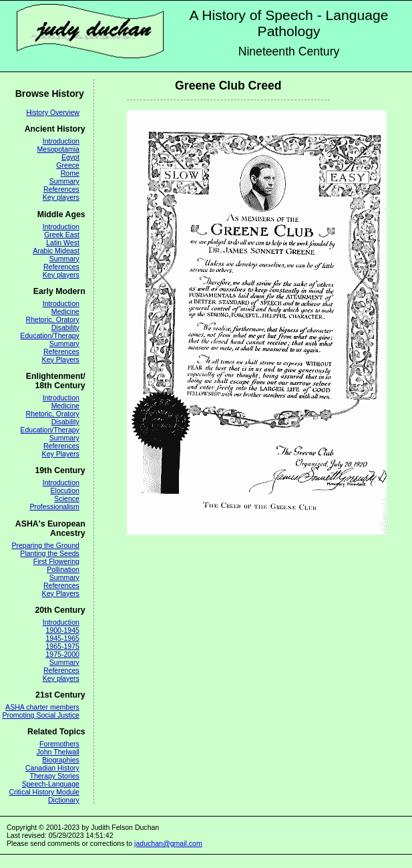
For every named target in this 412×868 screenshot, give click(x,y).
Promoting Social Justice (40, 715)
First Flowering (56, 561)
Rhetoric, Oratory (53, 319)
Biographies (61, 760)
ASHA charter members (42, 707)
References (61, 189)
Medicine (65, 311)
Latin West (63, 243)
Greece (68, 165)
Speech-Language (51, 784)
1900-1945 (62, 630)
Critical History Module (44, 792)
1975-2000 (62, 654)
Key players (61, 197)
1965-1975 (62, 646)
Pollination (63, 569)
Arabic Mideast (56, 251)
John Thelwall (58, 752)
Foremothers (59, 744)
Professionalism (54, 507)
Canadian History (52, 768)
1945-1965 (62, 638)
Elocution (65, 490)
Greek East (62, 235)
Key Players (61, 359)
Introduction (61, 141)
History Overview (53, 112)
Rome (70, 173)
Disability (65, 327)
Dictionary (64, 800)
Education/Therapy (50, 335)
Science (67, 498)
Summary (64, 181)
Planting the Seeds (50, 553)
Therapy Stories (54, 776)
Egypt (70, 157)
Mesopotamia (58, 149)
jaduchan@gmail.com (168, 843)
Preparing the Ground (45, 545)
